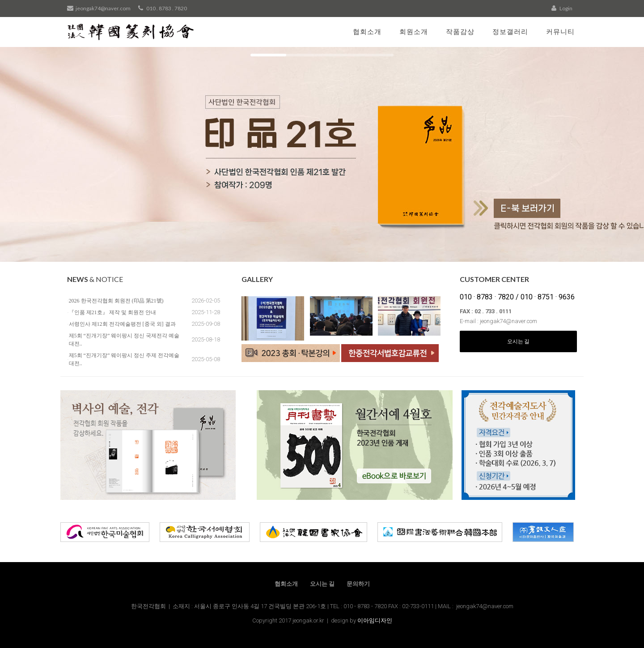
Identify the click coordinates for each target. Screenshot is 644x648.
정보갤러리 (510, 31)
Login (562, 8)
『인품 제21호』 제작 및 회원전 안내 (112, 312)
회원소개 (414, 31)
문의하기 (358, 584)
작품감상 (460, 31)
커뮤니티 (560, 31)
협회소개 (367, 31)
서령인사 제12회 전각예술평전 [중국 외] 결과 (122, 324)
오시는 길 (518, 341)
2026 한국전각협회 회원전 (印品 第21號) (116, 301)
